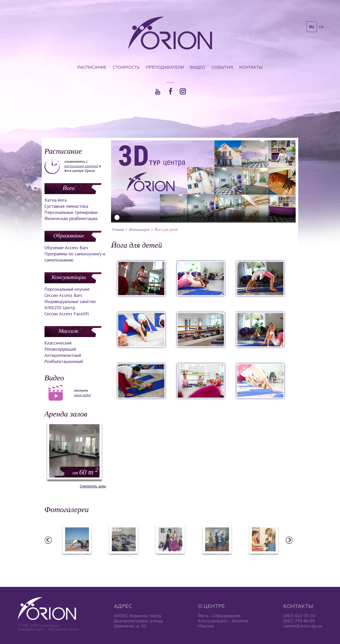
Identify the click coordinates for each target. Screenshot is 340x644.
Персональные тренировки (71, 212)
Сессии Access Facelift (67, 314)
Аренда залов (66, 414)
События (222, 67)
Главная (118, 230)
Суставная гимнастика (66, 206)
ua (322, 27)
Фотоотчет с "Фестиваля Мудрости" (142, 562)
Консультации (69, 277)
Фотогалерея (139, 230)
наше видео (82, 395)
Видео (198, 67)
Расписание (92, 67)
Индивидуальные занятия (70, 301)
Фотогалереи (67, 509)
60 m (85, 472)
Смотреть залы (93, 486)
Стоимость (126, 67)
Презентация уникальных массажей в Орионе (235, 562)
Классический (58, 343)
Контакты (251, 67)
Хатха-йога (56, 200)
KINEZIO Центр (60, 308)
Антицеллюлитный (63, 355)
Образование (69, 236)
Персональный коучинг (67, 289)
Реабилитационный (64, 361)
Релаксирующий (60, 349)
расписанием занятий (81, 166)
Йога (69, 188)
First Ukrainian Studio (63, 629)
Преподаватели (165, 67)
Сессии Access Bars (63, 295)
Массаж (69, 331)
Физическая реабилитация (71, 218)
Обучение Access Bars (66, 248)
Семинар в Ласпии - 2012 (95, 559)
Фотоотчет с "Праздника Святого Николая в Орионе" (188, 562)
